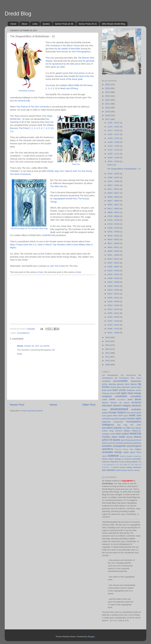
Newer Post (17, 405)
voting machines (134, 467)
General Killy (24, 101)
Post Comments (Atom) (32, 411)
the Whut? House (71, 46)
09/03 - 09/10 (114, 197)
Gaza (104, 416)
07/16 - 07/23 (114, 224)
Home (13, 24)
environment (119, 409)
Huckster (55, 46)
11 (11, 131)
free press (131, 413)
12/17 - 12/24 (114, 130)
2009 (108, 365)
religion (138, 449)
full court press (77, 73)
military (127, 431)
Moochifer (76, 49)
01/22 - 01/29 (114, 321)
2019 (108, 112)
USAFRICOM (48, 235)
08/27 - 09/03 (114, 201)
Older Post (89, 405)
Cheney (106, 393)
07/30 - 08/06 (114, 216)
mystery (106, 437)
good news (112, 416)
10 (52, 128)
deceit (138, 399)
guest (126, 416)
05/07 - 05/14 (114, 263)
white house (122, 470)
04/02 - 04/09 (114, 282)
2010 (108, 361)
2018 (108, 115)
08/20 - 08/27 (114, 205)
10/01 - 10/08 (114, 181)
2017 (108, 119)
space (111, 459)
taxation (134, 462)
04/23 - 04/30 (114, 271)
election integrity (122, 405)
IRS (132, 425)
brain (104, 390)
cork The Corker (58, 266)
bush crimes (119, 390)
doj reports (124, 403)
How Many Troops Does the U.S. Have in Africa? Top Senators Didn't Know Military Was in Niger (51, 245)
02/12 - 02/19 (114, 309)
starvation (137, 459)
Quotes (46, 24)
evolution (136, 409)
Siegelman (137, 456)
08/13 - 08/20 (114, 209)
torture (116, 467)
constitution (121, 396)
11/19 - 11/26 (114, 146)
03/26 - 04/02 (114, 286)
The (48, 46)
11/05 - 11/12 (114, 154)
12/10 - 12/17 (114, 134)
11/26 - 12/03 (114, 142)
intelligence (108, 425)
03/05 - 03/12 (114, 298)
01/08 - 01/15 (114, 329)
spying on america (123, 459)
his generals (88, 61)
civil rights (121, 393)
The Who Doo (57, 186)
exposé (105, 413)
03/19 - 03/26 (114, 290)
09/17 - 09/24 (114, 189)
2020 (108, 108)
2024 (108, 92)
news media (118, 437)
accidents (106, 381)
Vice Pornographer (81, 52)
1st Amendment (110, 375)
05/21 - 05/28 (114, 255)
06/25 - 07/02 (114, 236)
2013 (108, 349)
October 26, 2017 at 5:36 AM (37, 346)
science (113, 456)
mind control (122, 434)
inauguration (118, 422)
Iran (119, 425)
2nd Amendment (128, 375)
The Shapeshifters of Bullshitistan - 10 (124, 169)
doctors (114, 403)
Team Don (76, 164)
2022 (108, 100)
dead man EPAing (69, 88)
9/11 (133, 378)
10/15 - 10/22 (114, 174)
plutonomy (128, 443)
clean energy (134, 393)
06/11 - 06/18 (114, 243)
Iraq (125, 425)
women (130, 470)
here (41, 272)
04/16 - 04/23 (114, 274)
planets (120, 443)
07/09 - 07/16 (114, 228)
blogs (139, 387)
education (107, 405)
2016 (108, 337)
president (107, 446)
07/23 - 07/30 (114, 220)
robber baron (129, 452)
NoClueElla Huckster (27, 91)
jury (125, 428)
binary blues (116, 387)
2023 (108, 96)
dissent (105, 403)
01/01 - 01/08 (114, 333)
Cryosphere (121, 400)
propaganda (119, 446)
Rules (139, 452)
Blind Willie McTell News (81, 85)
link (53, 350)
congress (107, 396)
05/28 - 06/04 (114, 251)
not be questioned (54, 64)
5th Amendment (122, 378)
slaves (105, 459)
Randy (20, 346)
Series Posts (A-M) (64, 24)
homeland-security (110, 419)
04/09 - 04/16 (114, 278)
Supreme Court (117, 462)
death (130, 399)
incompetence (23, 333)
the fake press (73, 64)
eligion (105, 410)
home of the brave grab (71, 79)
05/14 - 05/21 (114, 259)
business (131, 390)
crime (112, 399)
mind (112, 434)
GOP (120, 416)
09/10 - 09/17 (114, 193)
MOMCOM (135, 434)
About (24, 24)
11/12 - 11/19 (114, 150)
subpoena (106, 462)
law (128, 428)
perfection (112, 443)
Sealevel (123, 456)
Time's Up (111, 165)
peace (105, 443)
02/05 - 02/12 (114, 313)
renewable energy (112, 452)
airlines (105, 384)
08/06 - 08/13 (114, 212)
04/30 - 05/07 (114, 267)
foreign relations (118, 412)
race (131, 449)
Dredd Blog (18, 14)
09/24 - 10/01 (114, 185)
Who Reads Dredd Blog (114, 24)
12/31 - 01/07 (114, 123)
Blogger (91, 637)
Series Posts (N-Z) (88, 24)
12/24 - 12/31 (114, 127)
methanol (118, 431)
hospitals (123, 419)
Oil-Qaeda (115, 440)
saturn (105, 456)
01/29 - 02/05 (114, 317)
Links (35, 24)
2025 (108, 88)
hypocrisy (106, 422)
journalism (107, 428)
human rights (134, 418)
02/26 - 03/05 (114, 302)
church (113, 393)
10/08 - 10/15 (114, 177)
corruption (136, 396)
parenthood (137, 440)
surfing (127, 462)
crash (104, 399)
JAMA (139, 425)
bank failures (131, 384)
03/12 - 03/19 (114, 294)
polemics (137, 443)
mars (133, 428)
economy (136, 402)
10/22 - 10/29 (114, 161)
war (104, 470)
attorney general (116, 384)
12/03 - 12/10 (114, 138)
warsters (111, 470)
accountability (120, 381)
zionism (137, 470)
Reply (20, 354)
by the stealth (61, 49)
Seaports (130, 456)
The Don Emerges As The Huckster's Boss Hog (29, 229)
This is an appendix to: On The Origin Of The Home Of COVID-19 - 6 (122, 465)
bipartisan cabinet (129, 387)
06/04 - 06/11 (114, 247)
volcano (123, 467)
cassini (138, 390)
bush (109, 390)
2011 (108, 357)
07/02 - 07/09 (114, 232)
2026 (108, 84)
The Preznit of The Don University (33, 107)
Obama (129, 437)
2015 (108, 341)
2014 (108, 345)
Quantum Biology (122, 449)
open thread (126, 440)
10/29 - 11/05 (114, 158)
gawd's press (62, 73)
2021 (108, 104)
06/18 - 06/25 (114, 239)
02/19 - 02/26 (114, 305)
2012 (108, 353)
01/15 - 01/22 (114, 325)
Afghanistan (136, 381)
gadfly (139, 413)
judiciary (118, 428)
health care (135, 415)
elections (136, 405)
